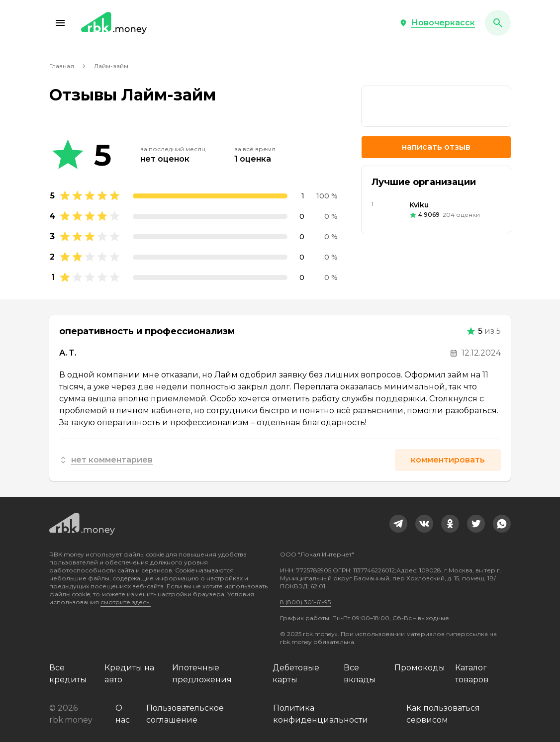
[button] (60, 23)
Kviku (419, 205)
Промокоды (420, 668)
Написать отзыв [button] (436, 147)
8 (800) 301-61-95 (305, 602)
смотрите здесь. (126, 602)
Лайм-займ (111, 66)
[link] (436, 106)
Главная (62, 66)
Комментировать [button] (448, 460)
